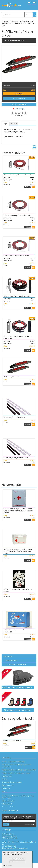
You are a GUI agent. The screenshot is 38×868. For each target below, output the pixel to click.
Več (33, 187)
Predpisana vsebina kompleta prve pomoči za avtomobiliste (16, 766)
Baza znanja (6, 788)
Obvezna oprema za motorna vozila (13, 762)
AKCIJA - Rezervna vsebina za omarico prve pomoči (18, 591)
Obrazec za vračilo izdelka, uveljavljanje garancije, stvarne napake (18, 797)
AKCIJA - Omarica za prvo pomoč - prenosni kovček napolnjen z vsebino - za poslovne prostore (18, 551)
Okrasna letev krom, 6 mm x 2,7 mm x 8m (18, 215)
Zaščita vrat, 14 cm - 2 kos (12, 377)
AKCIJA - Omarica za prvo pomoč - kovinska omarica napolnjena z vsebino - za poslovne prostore (18, 511)
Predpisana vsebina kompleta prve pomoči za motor (19, 770)
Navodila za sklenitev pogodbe (12, 782)
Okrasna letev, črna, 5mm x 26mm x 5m (17, 296)
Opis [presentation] (6, 124)
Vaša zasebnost (7, 804)
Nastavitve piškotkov (8, 807)
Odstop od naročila (8, 801)
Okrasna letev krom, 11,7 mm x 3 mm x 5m (18, 175)
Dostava (4, 779)
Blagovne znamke (7, 785)
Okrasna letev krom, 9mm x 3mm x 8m (17, 256)
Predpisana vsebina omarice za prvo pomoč (16, 773)
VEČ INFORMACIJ (19, 99)
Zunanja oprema (11, 660)
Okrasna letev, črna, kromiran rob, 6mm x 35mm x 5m (17, 338)
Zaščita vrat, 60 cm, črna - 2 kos (14, 417)
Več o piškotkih (8, 865)
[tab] (6, 124)
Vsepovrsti (6, 21)
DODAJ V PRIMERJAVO (19, 105)
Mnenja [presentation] (14, 124)
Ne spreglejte (11, 485)
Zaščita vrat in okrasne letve (17, 664)
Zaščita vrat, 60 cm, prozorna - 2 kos (16, 458)
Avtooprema (8, 656)
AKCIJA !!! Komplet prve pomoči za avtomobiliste (15, 631)
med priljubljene (19, 109)
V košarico (28, 187)
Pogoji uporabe (7, 776)
